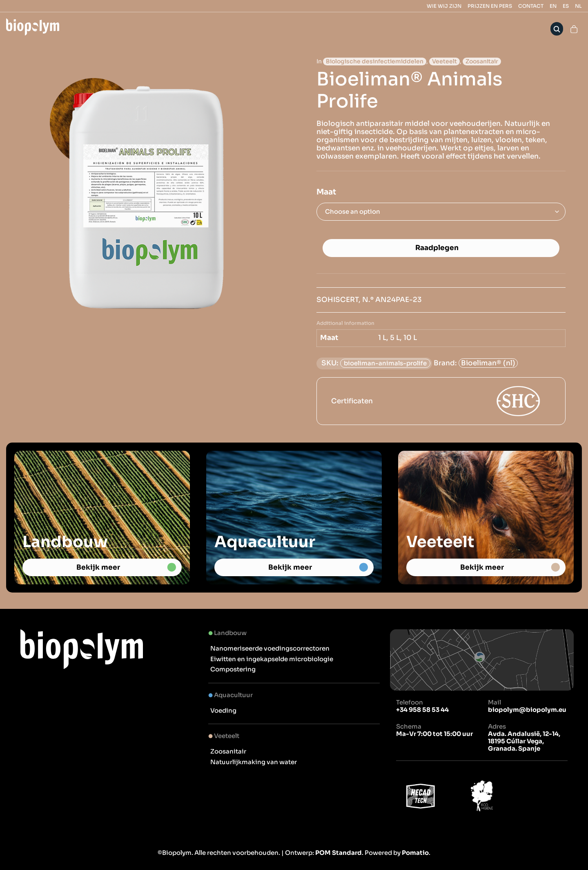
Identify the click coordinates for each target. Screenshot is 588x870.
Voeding (223, 710)
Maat (326, 192)
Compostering (233, 669)
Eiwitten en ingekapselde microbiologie (272, 659)
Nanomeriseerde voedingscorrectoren (270, 648)
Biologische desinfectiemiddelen (375, 62)
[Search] (557, 29)
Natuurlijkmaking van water (254, 762)
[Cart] (574, 29)
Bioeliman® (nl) (488, 363)
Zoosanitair (482, 62)
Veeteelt (444, 62)
